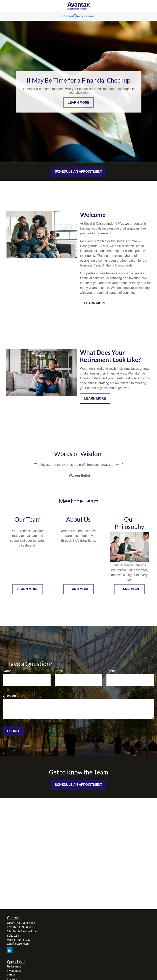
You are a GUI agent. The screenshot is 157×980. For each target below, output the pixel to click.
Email (59, 671)
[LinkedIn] (10, 950)
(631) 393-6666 (26, 923)
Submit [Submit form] (13, 731)
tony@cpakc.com (18, 944)
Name (7, 671)
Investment (14, 971)
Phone (111, 671)
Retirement (14, 966)
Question (9, 696)
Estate (11, 975)
